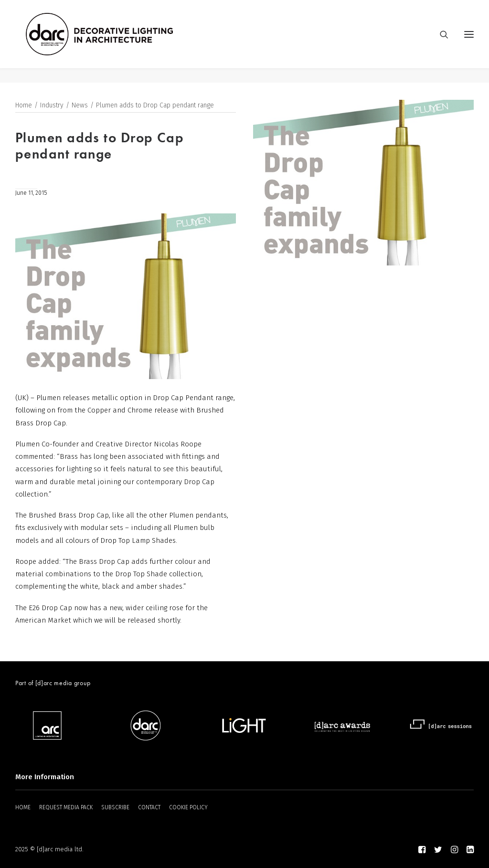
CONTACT (149, 808)
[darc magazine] (114, 42)
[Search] (440, 42)
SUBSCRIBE (115, 808)
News (80, 106)
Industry (52, 106)
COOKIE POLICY (188, 808)
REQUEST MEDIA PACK (66, 808)
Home (24, 106)
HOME (23, 808)
